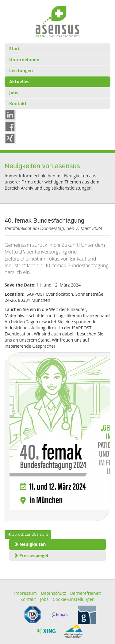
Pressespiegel (31, 555)
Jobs (14, 93)
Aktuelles (19, 81)
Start (15, 48)
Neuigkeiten (30, 544)
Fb (12, 126)
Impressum (25, 593)
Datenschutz (54, 593)
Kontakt (18, 104)
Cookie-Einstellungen (74, 599)
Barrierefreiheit (86, 593)
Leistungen (21, 70)
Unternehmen (24, 59)
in (11, 115)
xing (13, 138)
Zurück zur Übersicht (28, 534)
